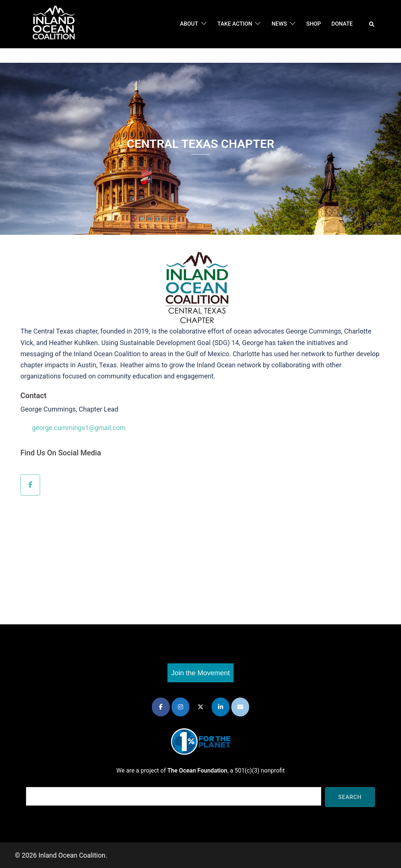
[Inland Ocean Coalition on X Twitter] (200, 707)
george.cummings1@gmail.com (79, 428)
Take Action (235, 24)
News (279, 24)
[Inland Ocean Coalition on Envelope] (240, 707)
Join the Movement (200, 672)
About (189, 24)
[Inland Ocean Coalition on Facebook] (30, 485)
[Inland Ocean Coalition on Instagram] (180, 707)
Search (350, 797)
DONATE (342, 24)
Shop (314, 24)
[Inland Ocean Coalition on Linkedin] (221, 707)
